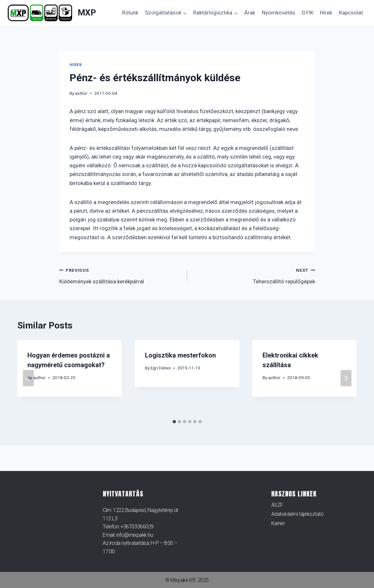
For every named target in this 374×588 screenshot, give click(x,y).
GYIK (307, 13)
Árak (250, 13)
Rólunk (130, 13)
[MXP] (52, 13)
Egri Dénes (161, 368)
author (81, 93)
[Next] (346, 378)
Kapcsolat (351, 13)
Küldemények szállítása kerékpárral (120, 275)
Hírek (326, 13)
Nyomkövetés (278, 13)
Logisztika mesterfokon (180, 355)
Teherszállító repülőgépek (254, 275)
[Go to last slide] (28, 378)
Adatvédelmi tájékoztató (297, 514)
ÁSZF (277, 505)
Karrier (278, 523)
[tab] (174, 422)
